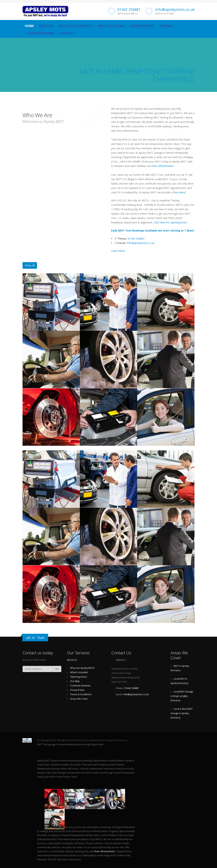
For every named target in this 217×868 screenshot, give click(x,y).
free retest (179, 192)
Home (29, 26)
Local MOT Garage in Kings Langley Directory (182, 696)
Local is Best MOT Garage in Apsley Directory (182, 713)
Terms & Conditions (81, 694)
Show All (30, 265)
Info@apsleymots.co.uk (175, 9)
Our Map (166, 26)
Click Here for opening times (170, 222)
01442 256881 (129, 9)
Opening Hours (142, 26)
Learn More (118, 251)
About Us (46, 26)
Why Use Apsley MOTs (76, 26)
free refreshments (163, 166)
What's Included (111, 26)
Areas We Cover (79, 699)
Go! (57, 669)
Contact (67, 33)
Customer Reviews (40, 33)
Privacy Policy (77, 690)
